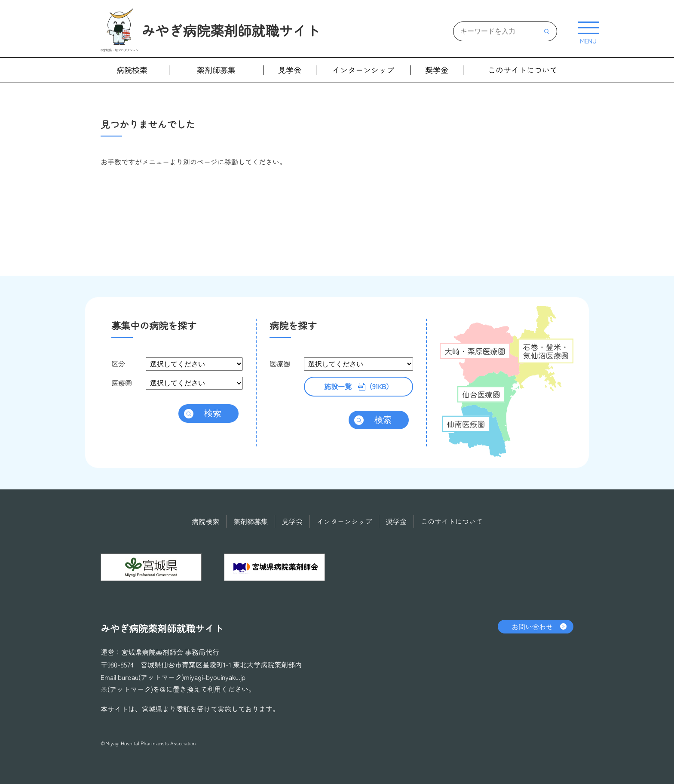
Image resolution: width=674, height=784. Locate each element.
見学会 (290, 70)
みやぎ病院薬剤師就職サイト (231, 30)
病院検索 (132, 70)
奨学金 (437, 70)
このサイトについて (523, 70)
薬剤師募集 (216, 70)
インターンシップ (363, 70)
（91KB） (358, 386)
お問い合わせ (532, 627)
